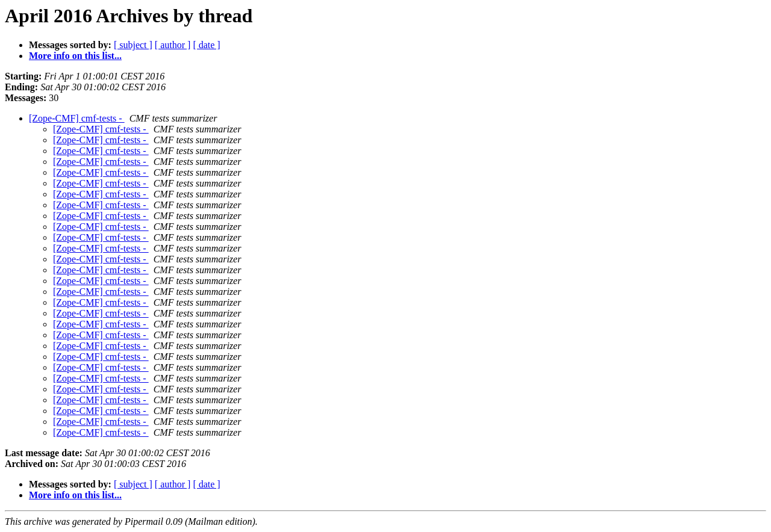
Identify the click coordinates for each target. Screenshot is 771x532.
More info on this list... (75, 56)
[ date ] (206, 45)
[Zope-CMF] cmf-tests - (77, 118)
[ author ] (173, 45)
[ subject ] (133, 45)
